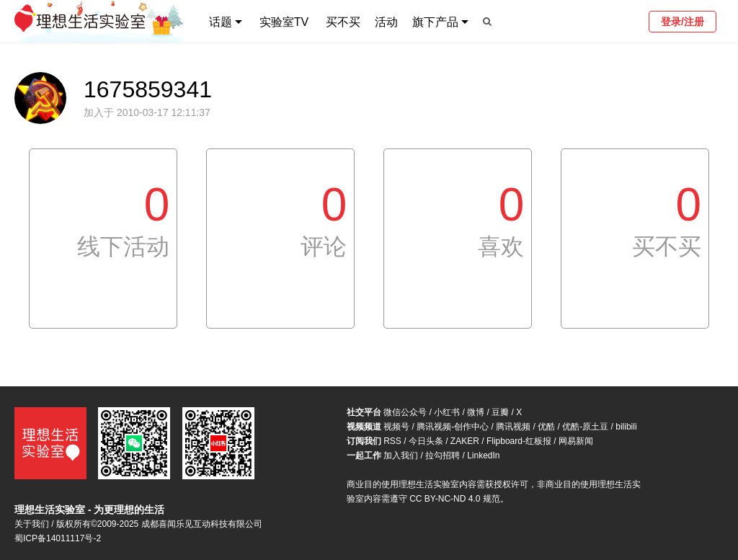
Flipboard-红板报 (519, 441)
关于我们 (32, 524)
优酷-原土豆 (585, 427)
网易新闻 (576, 441)
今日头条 (426, 441)
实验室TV (284, 22)
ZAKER (465, 441)
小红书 (447, 412)
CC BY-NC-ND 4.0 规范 (455, 499)
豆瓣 (500, 412)
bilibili (626, 427)
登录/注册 (683, 22)
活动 (386, 22)
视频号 (396, 427)
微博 (476, 412)
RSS (392, 441)
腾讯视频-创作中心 (453, 427)
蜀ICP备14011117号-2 (58, 538)
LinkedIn (483, 455)
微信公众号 (405, 412)
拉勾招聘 (443, 455)
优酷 (546, 427)
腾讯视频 (513, 427)
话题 (221, 22)
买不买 (343, 22)
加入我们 (401, 455)
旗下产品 (435, 22)
